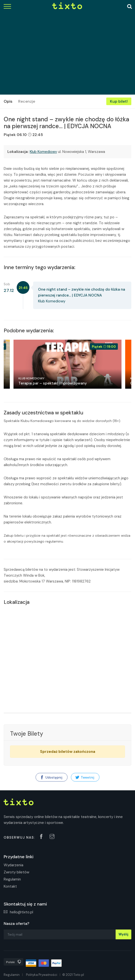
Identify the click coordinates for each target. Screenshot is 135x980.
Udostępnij (51, 777)
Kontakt (10, 886)
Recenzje (27, 101)
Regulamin (12, 879)
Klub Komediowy (43, 152)
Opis (8, 101)
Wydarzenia (13, 865)
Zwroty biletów (16, 872)
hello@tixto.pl (18, 912)
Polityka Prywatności (42, 975)
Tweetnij (85, 777)
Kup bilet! (119, 101)
